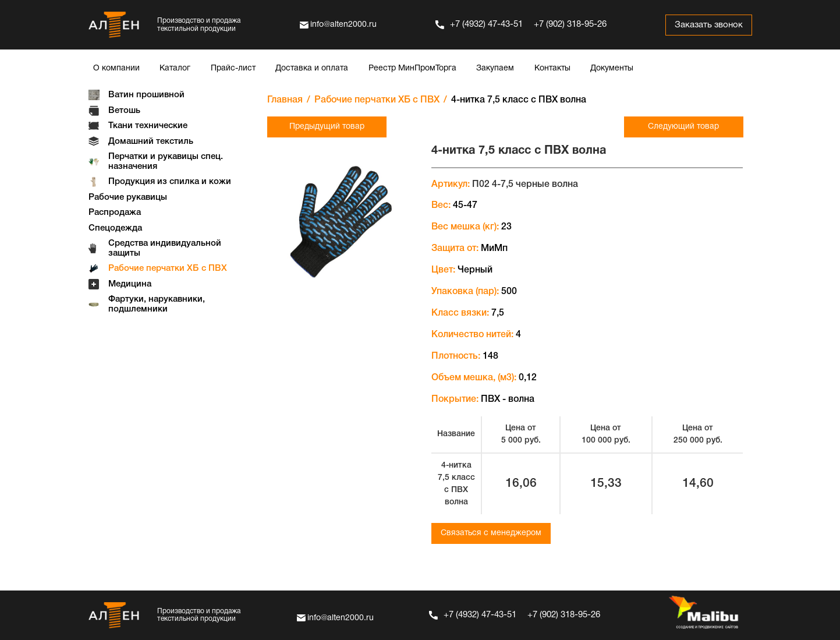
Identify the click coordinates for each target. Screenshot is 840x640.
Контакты (552, 68)
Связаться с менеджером (491, 533)
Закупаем (495, 68)
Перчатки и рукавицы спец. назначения (166, 162)
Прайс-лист (233, 68)
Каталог (175, 68)
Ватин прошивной (146, 95)
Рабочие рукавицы (128, 197)
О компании (116, 68)
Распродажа (115, 213)
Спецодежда (115, 228)
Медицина (130, 284)
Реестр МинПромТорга (412, 68)
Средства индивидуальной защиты (165, 248)
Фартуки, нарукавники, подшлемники (157, 304)
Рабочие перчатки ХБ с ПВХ (168, 268)
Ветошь (124, 111)
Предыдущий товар (327, 127)
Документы (612, 68)
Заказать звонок (708, 25)
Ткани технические (148, 126)
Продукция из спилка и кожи (170, 182)
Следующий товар (683, 127)
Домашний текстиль (151, 142)
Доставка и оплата (312, 68)
